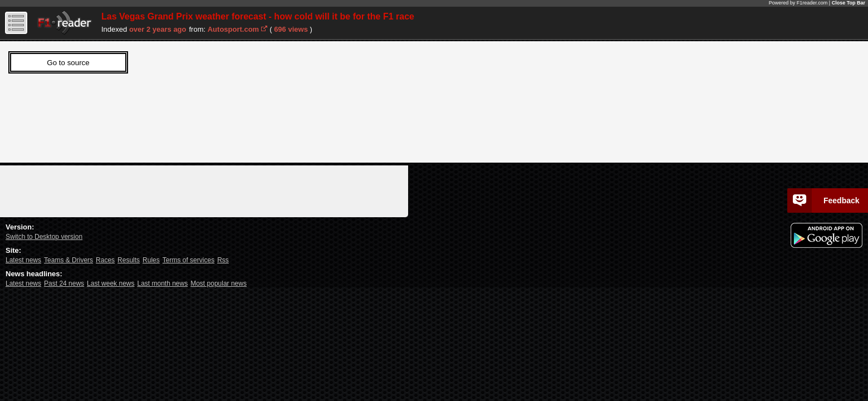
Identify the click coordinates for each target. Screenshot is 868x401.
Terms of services (188, 260)
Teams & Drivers (68, 260)
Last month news (162, 283)
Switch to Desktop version (44, 237)
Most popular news (219, 283)
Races (105, 260)
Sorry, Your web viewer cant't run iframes (165, 99)
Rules (151, 260)
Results (129, 260)
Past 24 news (64, 283)
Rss (223, 260)
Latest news (23, 260)
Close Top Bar (849, 3)
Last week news (111, 283)
